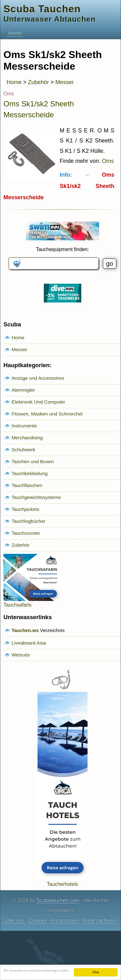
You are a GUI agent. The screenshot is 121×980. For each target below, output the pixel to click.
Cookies (38, 921)
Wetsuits (21, 655)
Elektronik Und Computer (38, 402)
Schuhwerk (23, 450)
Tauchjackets (25, 509)
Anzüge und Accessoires (38, 378)
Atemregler (23, 390)
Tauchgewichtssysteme (36, 497)
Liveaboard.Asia (29, 643)
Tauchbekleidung (30, 473)
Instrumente (24, 426)
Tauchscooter (26, 533)
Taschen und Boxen (33, 461)
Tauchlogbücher (28, 521)
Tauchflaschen (27, 485)
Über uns (14, 921)
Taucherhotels (63, 881)
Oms (108, 161)
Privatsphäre (65, 921)
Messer (65, 82)
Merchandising (27, 438)
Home (15, 33)
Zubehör (39, 82)
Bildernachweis (100, 921)
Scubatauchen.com (58, 900)
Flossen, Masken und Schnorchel (47, 414)
